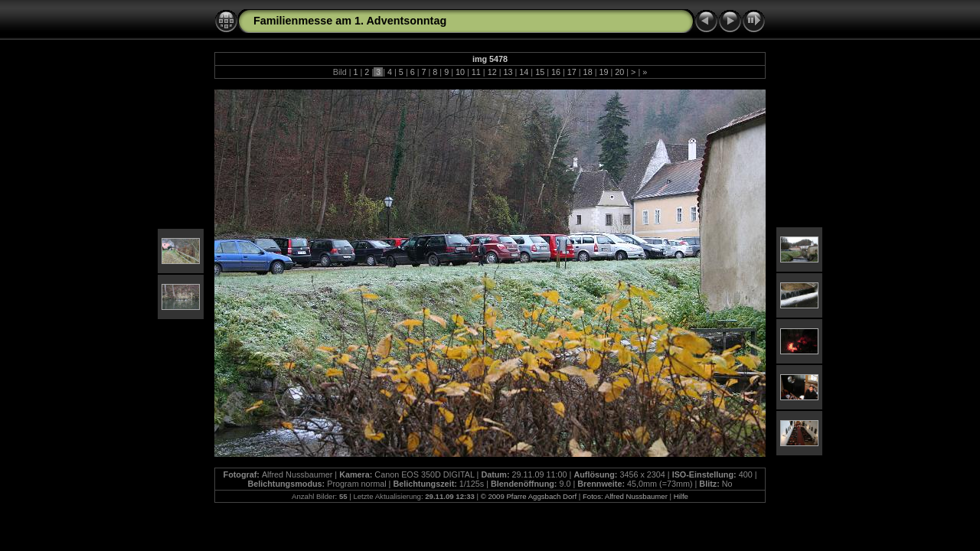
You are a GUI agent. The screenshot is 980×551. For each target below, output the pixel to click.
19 (603, 72)
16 (556, 72)
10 (460, 72)
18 (588, 72)
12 (492, 72)
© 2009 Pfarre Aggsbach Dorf (529, 496)
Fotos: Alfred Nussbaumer (625, 496)
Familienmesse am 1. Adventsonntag (350, 21)
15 (540, 72)
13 (508, 72)
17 (572, 72)
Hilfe (681, 496)
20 (619, 72)
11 (476, 72)
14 (524, 72)
